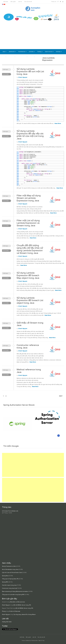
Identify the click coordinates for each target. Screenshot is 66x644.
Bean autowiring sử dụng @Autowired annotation (15, 591)
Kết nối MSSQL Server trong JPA (22, 605)
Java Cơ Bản (6, 74)
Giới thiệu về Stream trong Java (30, 324)
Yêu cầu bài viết (28, 2)
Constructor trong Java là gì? (10, 588)
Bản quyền (13, 2)
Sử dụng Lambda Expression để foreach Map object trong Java (28, 275)
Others (32, 57)
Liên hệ (20, 2)
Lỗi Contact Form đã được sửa (10, 511)
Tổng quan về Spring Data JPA (10, 579)
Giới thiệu (6, 2)
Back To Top (41, 641)
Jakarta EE (12, 52)
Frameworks (22, 52)
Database (11, 57)
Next (61, 396)
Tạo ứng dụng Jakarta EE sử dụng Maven (25, 615)
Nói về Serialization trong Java (10, 569)
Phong (4, 611)
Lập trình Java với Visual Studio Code (12, 573)
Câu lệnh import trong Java (9, 585)
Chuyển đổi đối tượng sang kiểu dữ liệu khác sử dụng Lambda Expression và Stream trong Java (30, 249)
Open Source (49, 52)
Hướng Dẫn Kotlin (7, 622)
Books (39, 57)
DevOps (58, 52)
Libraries (31, 52)
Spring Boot (5, 576)
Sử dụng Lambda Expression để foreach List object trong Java (30, 300)
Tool (4, 57)
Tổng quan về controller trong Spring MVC (13, 595)
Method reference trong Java (29, 371)
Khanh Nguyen (23, 77)
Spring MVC (5, 582)
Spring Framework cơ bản (9, 566)
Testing (39, 52)
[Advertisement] (33, 36)
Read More (58, 123)
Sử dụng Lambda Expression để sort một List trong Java (30, 72)
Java (4, 52)
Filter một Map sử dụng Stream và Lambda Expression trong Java (29, 198)
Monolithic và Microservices (18, 602)
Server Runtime (22, 57)
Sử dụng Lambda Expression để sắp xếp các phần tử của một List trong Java (30, 135)
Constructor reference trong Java (28, 346)
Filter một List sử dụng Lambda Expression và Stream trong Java (28, 223)
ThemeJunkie (34, 641)
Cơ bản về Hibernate (15, 611)
